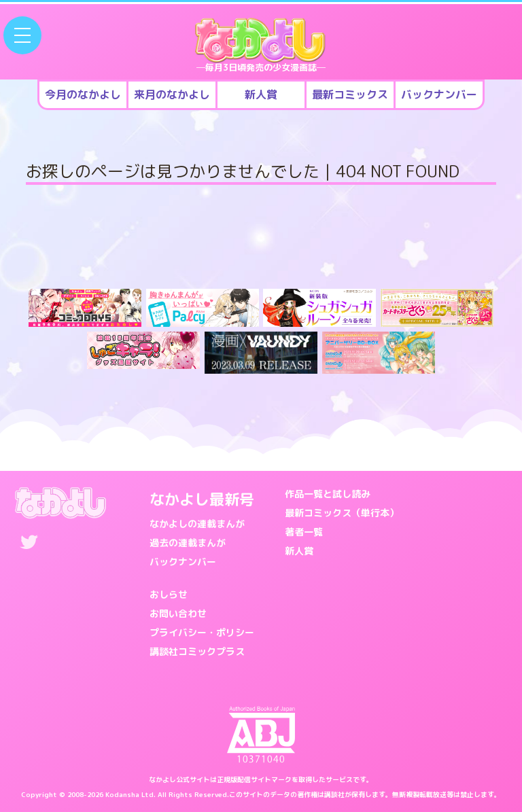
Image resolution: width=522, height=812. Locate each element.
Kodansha (122, 794)
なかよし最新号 (202, 499)
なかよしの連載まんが (197, 524)
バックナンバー (183, 562)
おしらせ (169, 594)
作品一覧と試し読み (328, 494)
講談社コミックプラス (197, 651)
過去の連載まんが (188, 543)
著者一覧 (304, 532)
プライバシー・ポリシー (202, 632)
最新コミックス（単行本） (342, 513)
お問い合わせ (178, 613)
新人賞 (299, 551)
